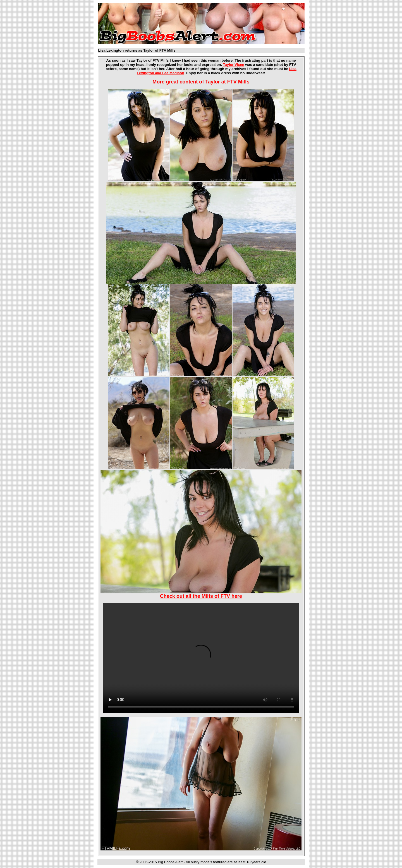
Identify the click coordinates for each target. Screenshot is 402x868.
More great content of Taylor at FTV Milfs (201, 82)
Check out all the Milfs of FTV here (201, 596)
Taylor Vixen (234, 65)
